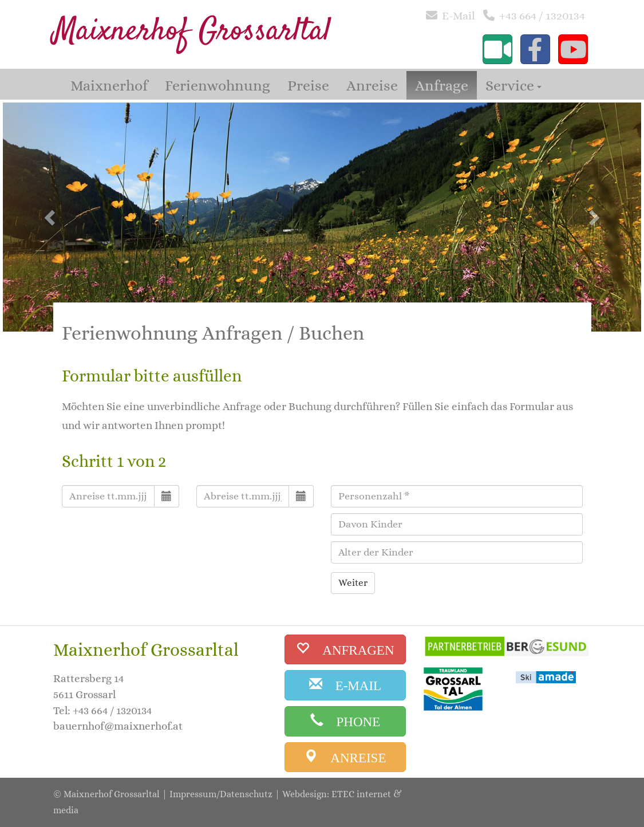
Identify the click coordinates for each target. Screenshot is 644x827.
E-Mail (459, 16)
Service (513, 85)
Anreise (372, 85)
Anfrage (442, 85)
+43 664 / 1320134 (542, 16)
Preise (308, 85)
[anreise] (345, 757)
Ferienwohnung (218, 85)
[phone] (345, 721)
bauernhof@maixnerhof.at (118, 726)
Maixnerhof (109, 85)
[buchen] (345, 650)
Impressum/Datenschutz (221, 794)
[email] (345, 685)
